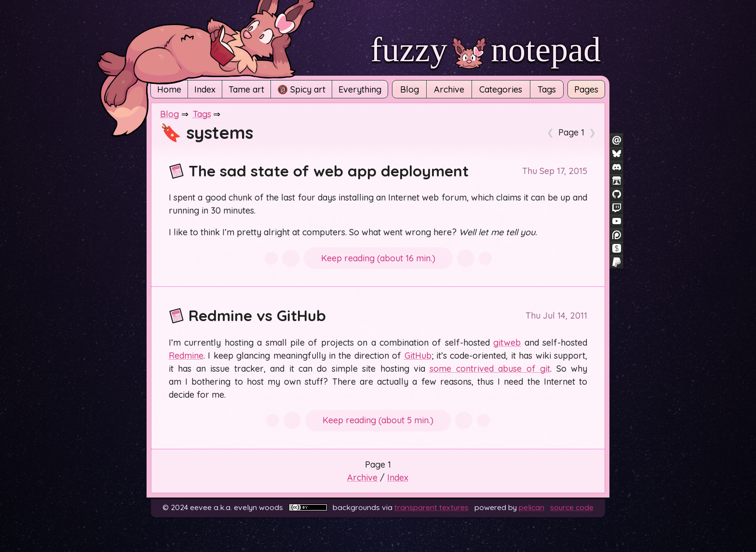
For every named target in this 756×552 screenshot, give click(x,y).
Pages (586, 89)
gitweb (507, 343)
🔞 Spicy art (301, 89)
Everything (360, 89)
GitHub (418, 356)
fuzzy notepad (486, 50)
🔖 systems (207, 132)
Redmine (186, 356)
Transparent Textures (432, 507)
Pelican (532, 507)
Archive (449, 89)
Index (205, 89)
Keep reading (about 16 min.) (378, 258)
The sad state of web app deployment (319, 171)
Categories (501, 89)
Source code (572, 507)
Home (169, 89)
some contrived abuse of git (490, 369)
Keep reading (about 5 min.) (378, 420)
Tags (547, 89)
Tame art (246, 89)
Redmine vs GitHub (247, 315)
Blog (410, 89)
